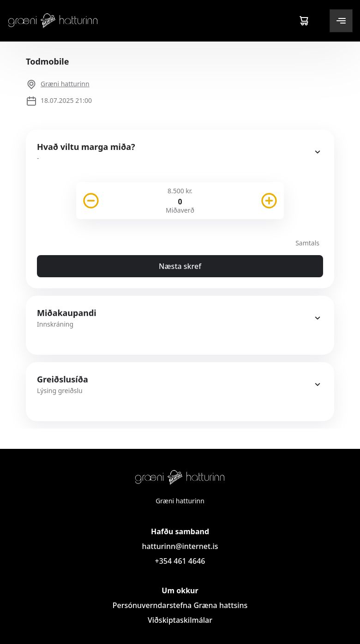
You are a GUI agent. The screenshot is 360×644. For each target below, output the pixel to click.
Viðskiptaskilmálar (180, 620)
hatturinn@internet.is (180, 546)
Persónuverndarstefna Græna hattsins (180, 605)
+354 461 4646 (180, 561)
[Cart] (304, 21)
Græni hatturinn (65, 84)
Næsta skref (180, 266)
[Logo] (53, 21)
